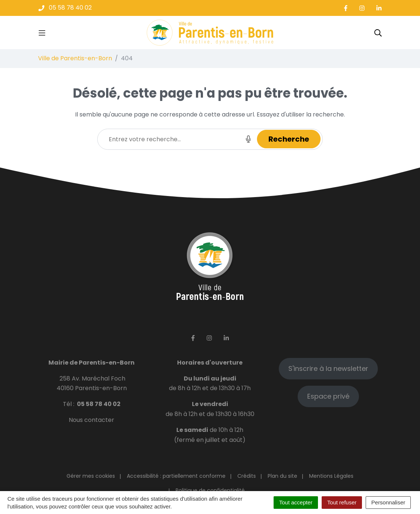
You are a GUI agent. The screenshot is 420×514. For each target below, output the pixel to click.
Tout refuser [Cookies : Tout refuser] (342, 502)
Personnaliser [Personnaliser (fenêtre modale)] (388, 502)
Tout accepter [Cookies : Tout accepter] (296, 502)
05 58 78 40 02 (99, 404)
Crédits (247, 476)
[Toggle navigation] (42, 33)
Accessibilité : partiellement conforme (176, 476)
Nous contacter (92, 420)
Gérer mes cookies (91, 476)
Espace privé (328, 396)
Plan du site (282, 476)
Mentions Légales (331, 476)
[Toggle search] (378, 33)
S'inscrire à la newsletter (328, 368)
